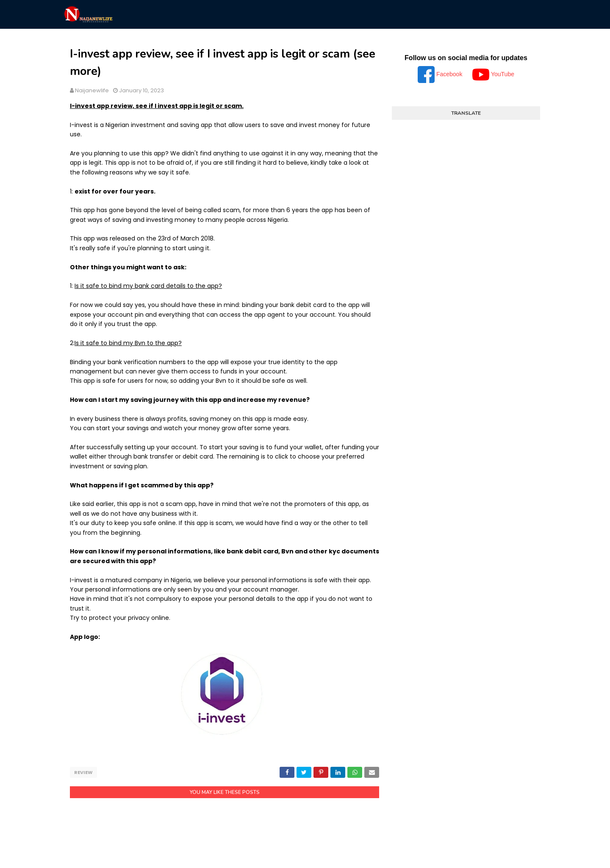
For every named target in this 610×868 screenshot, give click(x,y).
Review (83, 772)
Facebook (441, 74)
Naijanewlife (92, 90)
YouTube (493, 74)
